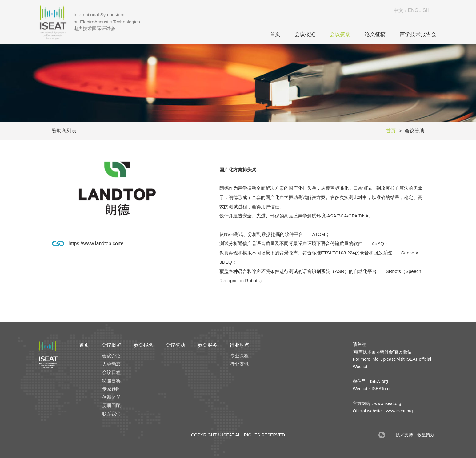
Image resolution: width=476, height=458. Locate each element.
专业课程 (239, 356)
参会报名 (143, 345)
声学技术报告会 (418, 34)
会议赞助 (340, 34)
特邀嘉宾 (111, 381)
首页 (275, 34)
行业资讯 (239, 364)
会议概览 (305, 34)
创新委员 (111, 397)
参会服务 (207, 345)
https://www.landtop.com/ (96, 243)
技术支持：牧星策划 (415, 435)
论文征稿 (375, 34)
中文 (398, 10)
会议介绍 (111, 356)
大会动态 (111, 364)
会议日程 (111, 372)
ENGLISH (418, 10)
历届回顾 (111, 405)
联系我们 (111, 414)
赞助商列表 (64, 131)
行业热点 (239, 345)
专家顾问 (111, 389)
